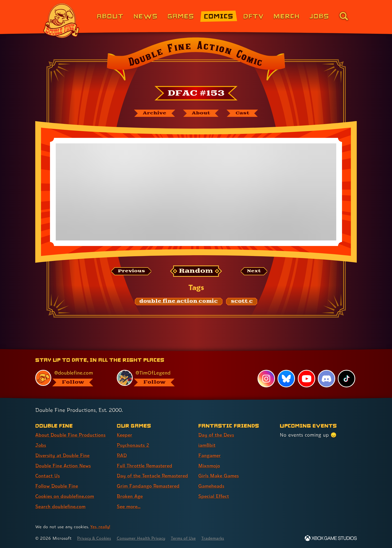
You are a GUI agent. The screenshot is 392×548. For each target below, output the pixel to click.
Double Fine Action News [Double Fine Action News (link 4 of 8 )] (64, 466)
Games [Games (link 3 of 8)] (181, 16)
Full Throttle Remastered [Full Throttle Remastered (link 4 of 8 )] (146, 466)
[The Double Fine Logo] (61, 21)
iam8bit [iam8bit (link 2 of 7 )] (207, 445)
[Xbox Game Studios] (331, 538)
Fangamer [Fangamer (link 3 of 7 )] (210, 455)
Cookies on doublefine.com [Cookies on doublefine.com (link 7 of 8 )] (66, 496)
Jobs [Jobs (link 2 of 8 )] (41, 445)
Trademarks (218, 538)
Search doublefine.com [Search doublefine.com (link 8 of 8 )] (61, 506)
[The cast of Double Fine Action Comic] (245, 113)
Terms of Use (188, 538)
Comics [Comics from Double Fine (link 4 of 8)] (219, 16)
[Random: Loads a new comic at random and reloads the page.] (196, 272)
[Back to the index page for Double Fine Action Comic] (196, 61)
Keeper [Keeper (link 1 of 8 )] (125, 435)
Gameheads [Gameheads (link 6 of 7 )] (212, 486)
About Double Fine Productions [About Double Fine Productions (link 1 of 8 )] (71, 435)
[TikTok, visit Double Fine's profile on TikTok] (346, 379)
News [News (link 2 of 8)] (146, 16)
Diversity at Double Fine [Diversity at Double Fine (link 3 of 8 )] (63, 455)
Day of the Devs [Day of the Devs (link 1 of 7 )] (217, 435)
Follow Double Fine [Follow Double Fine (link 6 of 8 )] (57, 486)
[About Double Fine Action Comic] (201, 113)
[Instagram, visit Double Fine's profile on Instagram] (266, 379)
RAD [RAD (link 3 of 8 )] (122, 455)
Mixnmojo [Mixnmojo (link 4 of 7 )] (210, 466)
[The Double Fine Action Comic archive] (153, 113)
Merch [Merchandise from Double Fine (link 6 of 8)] (287, 16)
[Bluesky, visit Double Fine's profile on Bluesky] (286, 379)
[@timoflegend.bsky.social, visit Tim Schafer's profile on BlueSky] (152, 378)
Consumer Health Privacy (144, 538)
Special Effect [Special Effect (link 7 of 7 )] (214, 496)
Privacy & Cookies (95, 538)
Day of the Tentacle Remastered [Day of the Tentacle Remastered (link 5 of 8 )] (154, 476)
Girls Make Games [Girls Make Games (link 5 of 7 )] (219, 476)
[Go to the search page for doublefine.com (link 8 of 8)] (344, 16)
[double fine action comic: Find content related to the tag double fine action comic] (179, 302)
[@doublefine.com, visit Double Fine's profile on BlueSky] (70, 378)
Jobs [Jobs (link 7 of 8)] (319, 16)
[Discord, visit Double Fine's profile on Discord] (326, 379)
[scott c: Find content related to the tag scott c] (242, 302)
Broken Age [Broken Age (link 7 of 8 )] (130, 496)
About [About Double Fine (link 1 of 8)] (110, 16)
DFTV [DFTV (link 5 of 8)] (253, 16)
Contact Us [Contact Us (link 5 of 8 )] (48, 476)
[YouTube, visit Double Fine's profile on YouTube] (306, 379)
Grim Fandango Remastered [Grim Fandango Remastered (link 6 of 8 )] (149, 486)
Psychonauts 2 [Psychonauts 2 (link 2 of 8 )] (133, 445)
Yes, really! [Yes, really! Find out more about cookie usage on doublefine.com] (101, 527)
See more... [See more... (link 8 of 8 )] (129, 506)
